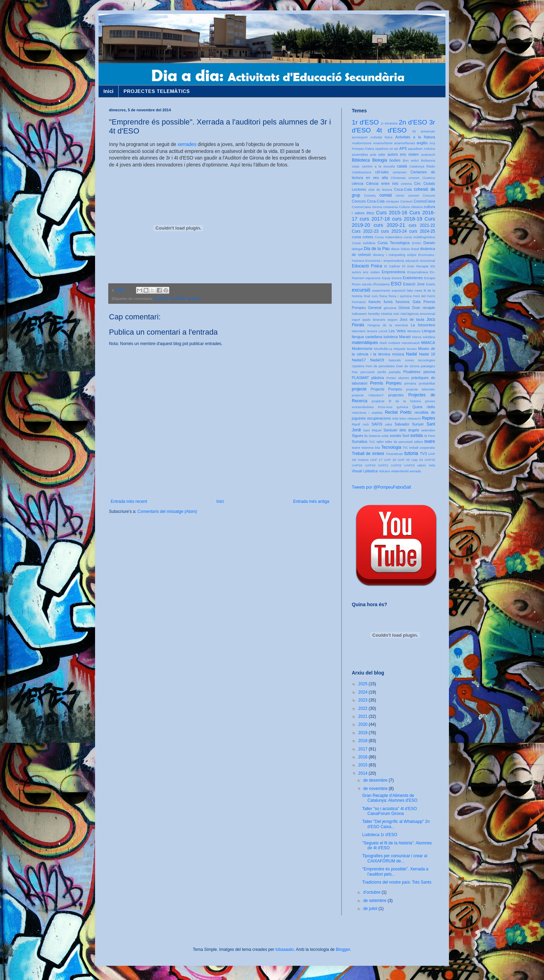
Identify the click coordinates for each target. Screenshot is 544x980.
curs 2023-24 (394, 231)
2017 (364, 749)
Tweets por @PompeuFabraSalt (381, 487)
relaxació (414, 418)
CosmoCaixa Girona (367, 207)
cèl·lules (382, 172)
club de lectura (380, 190)
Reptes (428, 418)
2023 (364, 700)
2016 (364, 757)
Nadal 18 (427, 354)
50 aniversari (424, 131)
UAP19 (370, 465)
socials (395, 436)
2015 (364, 765)
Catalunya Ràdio (422, 166)
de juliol (371, 909)
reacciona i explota (367, 412)
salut (389, 424)
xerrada (415, 471)
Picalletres (412, 372)
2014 (364, 773)
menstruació (411, 343)
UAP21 (383, 465)
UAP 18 (390, 460)
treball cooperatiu (422, 448)
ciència (358, 183)
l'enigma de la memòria (388, 325)
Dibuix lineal (410, 249)
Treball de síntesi (368, 454)
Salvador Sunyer (409, 424)
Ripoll (356, 424)
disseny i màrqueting (389, 255)
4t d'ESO (178, 299)
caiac (356, 166)
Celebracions (362, 172)
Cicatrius (429, 178)
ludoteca (390, 337)
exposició (399, 290)
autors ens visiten (403, 154)
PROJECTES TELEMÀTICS (157, 91)
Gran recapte (423, 308)
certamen (400, 172)
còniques (392, 201)
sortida (194, 299)
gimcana (390, 308)
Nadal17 (359, 360)
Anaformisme (362, 143)
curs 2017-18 (375, 219)
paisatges (428, 366)
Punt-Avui (385, 407)
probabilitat (427, 383)
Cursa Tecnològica (393, 243)
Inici (108, 91)
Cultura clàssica (411, 207)
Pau (355, 372)
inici (396, 314)
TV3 (423, 454)
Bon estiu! (411, 160)
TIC (405, 448)
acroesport (360, 137)
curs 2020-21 (389, 225)
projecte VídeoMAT (368, 395)
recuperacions (379, 418)
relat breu (399, 418)
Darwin (429, 243)
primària (410, 383)
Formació (359, 302)
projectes (396, 395)
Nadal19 (377, 360)
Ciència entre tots (382, 183)
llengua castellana (367, 337)
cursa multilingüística (419, 237)
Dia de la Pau (377, 249)
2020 (364, 724)
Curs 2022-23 (365, 231)
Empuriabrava (418, 272)
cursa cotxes (363, 237)
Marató (405, 337)
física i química (400, 296)
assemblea (360, 154)
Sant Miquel (372, 430)
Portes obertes (398, 378)
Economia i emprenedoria (385, 261)
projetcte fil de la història (396, 401)
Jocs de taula (412, 319)
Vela (432, 465)
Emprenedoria (393, 272)
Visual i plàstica (365, 471)
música (398, 354)
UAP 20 (404, 460)
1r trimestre (389, 123)
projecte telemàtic (421, 389)
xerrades (187, 144)
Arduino (429, 149)
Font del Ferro (424, 296)
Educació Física (367, 266)
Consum (406, 201)
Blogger (343, 949)
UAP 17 (376, 460)
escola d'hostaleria (376, 284)
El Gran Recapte (415, 266)
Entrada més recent (129, 501)
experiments (381, 290)
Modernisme (362, 349)
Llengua (428, 331)
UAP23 (409, 465)
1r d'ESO (365, 122)
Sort (406, 436)
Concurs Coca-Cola (368, 201)
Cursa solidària (364, 243)
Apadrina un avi (387, 149)
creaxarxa (390, 207)
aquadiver (415, 149)
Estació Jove (414, 284)
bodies (395, 160)
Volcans (384, 471)
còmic (400, 195)
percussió (368, 372)
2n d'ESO (413, 122)
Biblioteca (361, 160)
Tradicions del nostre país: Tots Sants (397, 882)
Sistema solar (379, 436)
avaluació (428, 154)
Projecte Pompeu (386, 389)
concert (413, 195)
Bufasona (428, 160)
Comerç (370, 195)
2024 (364, 692)
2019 (364, 733)
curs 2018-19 (407, 219)
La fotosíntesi (423, 325)
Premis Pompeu (386, 383)
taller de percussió (399, 442)
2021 (364, 716)
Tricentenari (394, 454)
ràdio (431, 407)
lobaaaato (285, 949)
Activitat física (381, 137)
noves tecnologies (420, 360)
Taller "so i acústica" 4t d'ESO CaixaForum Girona (390, 811)
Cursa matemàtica (388, 237)
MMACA (428, 343)
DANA (416, 243)
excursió (361, 290)
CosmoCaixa (424, 201)
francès (375, 302)
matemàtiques (365, 343)
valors (422, 465)
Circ (418, 183)
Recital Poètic (398, 412)
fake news (415, 290)
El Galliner (392, 266)
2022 (364, 708)
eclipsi (412, 255)
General (375, 308)
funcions (402, 302)
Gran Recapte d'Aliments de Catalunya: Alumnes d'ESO (390, 798)
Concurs (429, 195)
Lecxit (383, 331)
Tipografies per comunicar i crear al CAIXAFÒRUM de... (395, 858)
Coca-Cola (403, 189)
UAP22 (396, 465)
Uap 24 (417, 460)
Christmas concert (405, 178)
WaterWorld (400, 471)
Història (387, 314)
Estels (431, 284)
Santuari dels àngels (401, 430)
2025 (364, 684)
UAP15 (430, 460)
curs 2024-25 (422, 231)
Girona (404, 308)
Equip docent (392, 278)
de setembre (375, 901)
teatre (430, 441)
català (402, 166)
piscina (429, 372)
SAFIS (377, 424)
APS (403, 148)
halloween (359, 314)
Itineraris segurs (385, 320)
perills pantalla (389, 372)
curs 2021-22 (422, 225)
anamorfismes (405, 143)
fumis (388, 302)
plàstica (378, 378)
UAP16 (357, 465)
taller (380, 442)
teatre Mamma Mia (366, 448)
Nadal (411, 354)
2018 (364, 741)
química (402, 407)
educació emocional (420, 261)
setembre (428, 430)
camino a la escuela (378, 166)
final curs (371, 296)
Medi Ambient (390, 343)
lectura (372, 331)
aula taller (378, 154)
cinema (406, 184)
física (383, 296)
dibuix (395, 249)
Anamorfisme (383, 143)
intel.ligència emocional (418, 314)
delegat (357, 249)
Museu (412, 349)
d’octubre (372, 892)
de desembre (376, 780)
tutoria (411, 453)
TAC (372, 442)
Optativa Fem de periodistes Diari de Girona (386, 366)
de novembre (376, 789)
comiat (386, 195)
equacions (373, 278)
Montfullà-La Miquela (390, 349)
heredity (374, 314)
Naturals (395, 360)
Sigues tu (360, 436)
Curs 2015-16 (392, 213)
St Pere (430, 436)
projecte (359, 389)
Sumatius (360, 441)
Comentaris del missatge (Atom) (167, 512)
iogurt (356, 320)
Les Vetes (397, 331)
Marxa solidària (424, 337)
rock (366, 424)
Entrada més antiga (311, 501)
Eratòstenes (413, 278)
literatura (414, 331)
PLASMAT (360, 378)
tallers (419, 442)
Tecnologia (391, 447)
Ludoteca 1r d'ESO (380, 835)
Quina (418, 407)
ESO (396, 284)
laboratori (359, 331)
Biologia (380, 160)
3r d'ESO (161, 299)
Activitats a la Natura (415, 137)
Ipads (366, 320)
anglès (422, 143)
